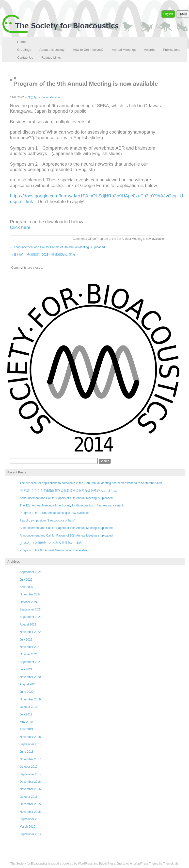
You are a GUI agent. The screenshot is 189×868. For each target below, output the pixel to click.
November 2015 (30, 812)
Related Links (51, 58)
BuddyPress (107, 864)
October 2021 (29, 654)
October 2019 (29, 707)
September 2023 (31, 617)
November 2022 (30, 632)
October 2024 (29, 602)
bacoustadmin (51, 97)
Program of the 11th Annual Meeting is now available (54, 513)
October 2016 (29, 797)
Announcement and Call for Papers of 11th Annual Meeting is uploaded (66, 528)
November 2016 (30, 789)
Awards (149, 50)
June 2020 (27, 692)
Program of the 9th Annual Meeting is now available (53, 550)
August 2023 (28, 625)
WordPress (85, 864)
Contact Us (25, 58)
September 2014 (31, 834)
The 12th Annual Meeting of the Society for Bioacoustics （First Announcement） (73, 505)
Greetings (24, 50)
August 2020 (28, 684)
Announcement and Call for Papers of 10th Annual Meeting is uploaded (66, 536)
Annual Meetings (124, 50)
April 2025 (26, 587)
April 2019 (26, 729)
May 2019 (26, 722)
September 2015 (31, 819)
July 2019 (26, 714)
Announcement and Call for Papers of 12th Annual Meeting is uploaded (66, 498)
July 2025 (26, 580)
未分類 (32, 97)
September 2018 (31, 744)
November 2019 (30, 699)
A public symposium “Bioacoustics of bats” (47, 521)
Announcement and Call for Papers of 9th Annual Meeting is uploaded (57, 247)
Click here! (21, 227)
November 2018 (30, 737)
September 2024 (31, 609)
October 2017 (29, 767)
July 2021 (26, 669)
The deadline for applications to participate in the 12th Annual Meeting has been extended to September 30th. (91, 483)
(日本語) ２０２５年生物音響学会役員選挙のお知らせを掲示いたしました (68, 490)
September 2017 (31, 774)
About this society (52, 50)
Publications (172, 50)
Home (22, 42)
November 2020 (30, 677)
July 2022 (26, 640)
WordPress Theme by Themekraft (156, 864)
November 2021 (30, 647)
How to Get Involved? (88, 50)
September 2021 (31, 662)
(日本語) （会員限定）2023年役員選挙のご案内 (45, 255)
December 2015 (30, 804)
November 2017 (30, 759)
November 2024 (30, 594)
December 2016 (30, 782)
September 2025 (31, 572)
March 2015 (27, 827)
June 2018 (27, 752)
